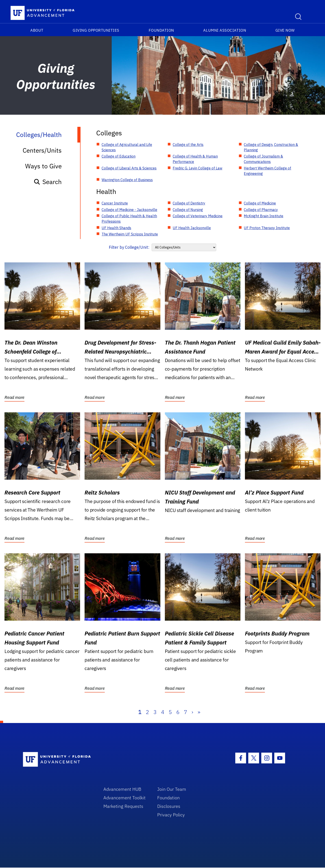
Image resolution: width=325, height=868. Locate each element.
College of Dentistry (189, 203)
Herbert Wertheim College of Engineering (267, 171)
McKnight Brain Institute (264, 216)
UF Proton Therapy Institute (267, 228)
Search (48, 182)
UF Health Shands (116, 228)
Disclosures (169, 806)
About (37, 30)
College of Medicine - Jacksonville (129, 210)
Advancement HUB (122, 789)
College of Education (119, 156)
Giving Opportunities (96, 30)
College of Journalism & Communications (263, 159)
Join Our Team (172, 789)
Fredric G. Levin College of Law (197, 168)
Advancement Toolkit (124, 798)
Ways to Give (43, 166)
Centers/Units (42, 150)
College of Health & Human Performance (195, 159)
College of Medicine (260, 203)
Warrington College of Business (127, 180)
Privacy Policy (171, 815)
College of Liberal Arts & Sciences (129, 168)
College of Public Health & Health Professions (129, 219)
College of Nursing (188, 210)
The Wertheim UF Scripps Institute (130, 234)
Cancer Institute (115, 203)
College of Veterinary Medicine (198, 216)
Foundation (161, 30)
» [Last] (199, 712)
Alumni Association (225, 30)
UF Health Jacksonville (192, 228)
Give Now (285, 30)
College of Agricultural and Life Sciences (127, 147)
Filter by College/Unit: (129, 247)
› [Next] (192, 712)
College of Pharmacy (261, 210)
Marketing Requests (123, 806)
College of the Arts (188, 145)
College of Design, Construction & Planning (271, 147)
